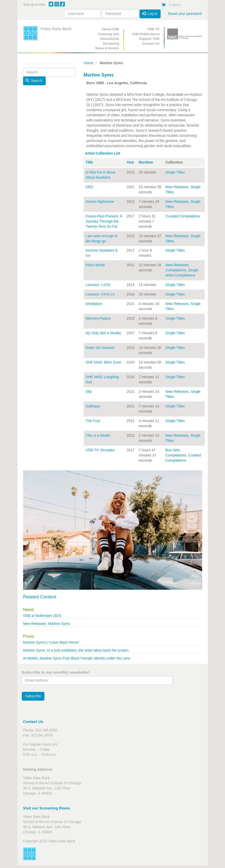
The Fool (93, 421)
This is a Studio (98, 435)
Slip (89, 392)
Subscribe (33, 696)
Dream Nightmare (100, 202)
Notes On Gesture (100, 348)
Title (89, 162)
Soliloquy (93, 406)
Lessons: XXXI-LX (100, 294)
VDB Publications (146, 34)
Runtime (146, 162)
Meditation (94, 304)
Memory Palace (98, 318)
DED (90, 187)
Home (88, 63)
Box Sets (173, 450)
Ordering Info (109, 34)
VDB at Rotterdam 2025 (42, 616)
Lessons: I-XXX (98, 285)
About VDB (110, 29)
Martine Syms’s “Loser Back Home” (52, 642)
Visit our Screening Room (47, 808)
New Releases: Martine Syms (47, 624)
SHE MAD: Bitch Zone (104, 362)
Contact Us (151, 44)
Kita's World (95, 265)
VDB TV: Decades (100, 450)
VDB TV (153, 29)
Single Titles (175, 172)
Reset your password (185, 14)
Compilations (176, 270)
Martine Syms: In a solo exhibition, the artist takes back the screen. (76, 650)
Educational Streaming (110, 41)
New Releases (177, 187)
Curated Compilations (183, 216)
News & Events (107, 48)
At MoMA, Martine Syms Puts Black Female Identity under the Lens (77, 658)
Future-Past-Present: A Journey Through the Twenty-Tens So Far (104, 221)
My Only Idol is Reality (103, 333)
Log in (150, 14)
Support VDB (149, 39)
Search (34, 81)
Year (130, 162)
